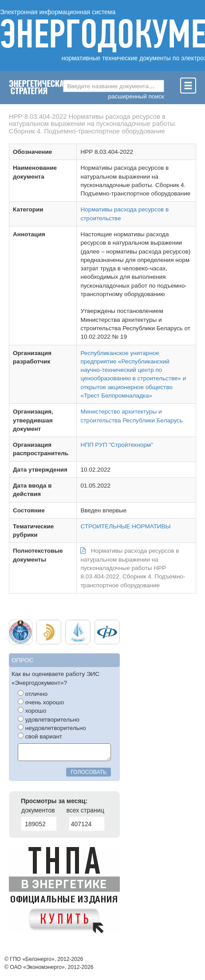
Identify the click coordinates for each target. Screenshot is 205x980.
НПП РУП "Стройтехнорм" (116, 445)
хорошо (32, 711)
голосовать (89, 772)
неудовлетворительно (52, 728)
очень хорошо (41, 702)
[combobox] (113, 86)
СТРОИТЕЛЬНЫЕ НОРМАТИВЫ (125, 526)
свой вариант (40, 736)
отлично (33, 694)
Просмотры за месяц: (54, 801)
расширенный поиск (136, 96)
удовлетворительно (49, 719)
